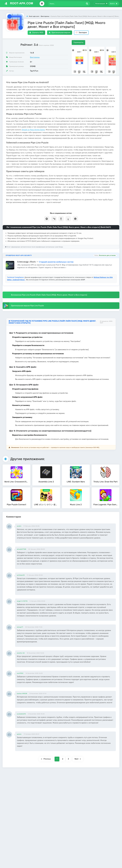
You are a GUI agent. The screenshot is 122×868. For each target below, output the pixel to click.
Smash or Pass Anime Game (33, 130)
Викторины (35, 57)
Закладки (81, 33)
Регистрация (101, 4)
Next (78, 759)
